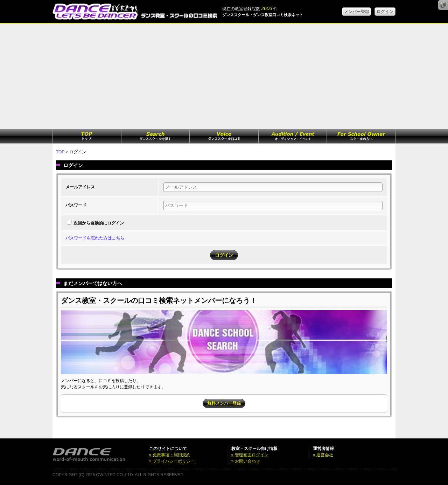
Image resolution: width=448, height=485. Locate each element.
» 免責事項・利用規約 (170, 455)
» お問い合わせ (246, 461)
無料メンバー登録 (224, 403)
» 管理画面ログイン (250, 455)
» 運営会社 (323, 455)
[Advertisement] (224, 76)
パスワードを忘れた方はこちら (95, 238)
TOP (60, 152)
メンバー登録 (357, 12)
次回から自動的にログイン (99, 223)
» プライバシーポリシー (172, 461)
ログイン (385, 12)
